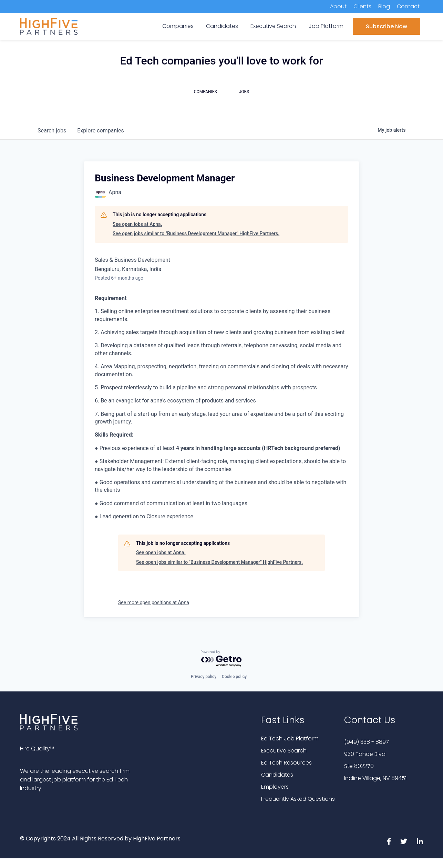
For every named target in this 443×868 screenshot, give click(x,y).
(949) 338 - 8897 (367, 742)
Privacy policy (204, 677)
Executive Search (284, 751)
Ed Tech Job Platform (290, 739)
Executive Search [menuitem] (273, 26)
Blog (384, 6)
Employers (275, 787)
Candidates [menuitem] (222, 26)
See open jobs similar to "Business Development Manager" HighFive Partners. (196, 233)
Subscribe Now (387, 26)
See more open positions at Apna (154, 602)
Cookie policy (234, 677)
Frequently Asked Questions (298, 799)
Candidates (277, 775)
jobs (52, 131)
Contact (408, 6)
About (338, 6)
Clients (362, 6)
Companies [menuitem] (178, 26)
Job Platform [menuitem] (326, 26)
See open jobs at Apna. (137, 224)
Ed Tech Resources (286, 763)
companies (100, 131)
